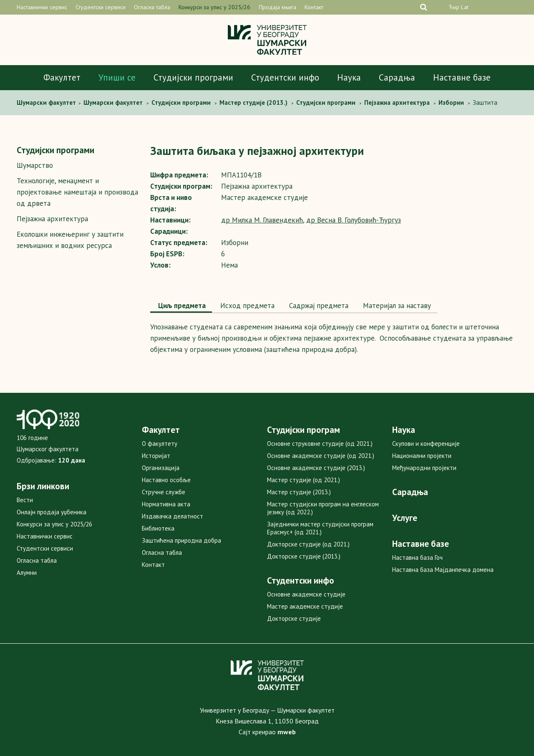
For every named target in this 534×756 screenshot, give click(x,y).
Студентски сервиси (101, 7)
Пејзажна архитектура (52, 219)
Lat (465, 7)
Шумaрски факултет (47, 102)
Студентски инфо (285, 77)
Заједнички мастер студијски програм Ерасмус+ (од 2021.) (320, 528)
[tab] (181, 306)
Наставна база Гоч (417, 558)
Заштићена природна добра (181, 540)
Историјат (156, 456)
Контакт (314, 7)
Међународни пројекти (424, 468)
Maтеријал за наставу (396, 306)
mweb (287, 732)
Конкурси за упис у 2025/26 (214, 7)
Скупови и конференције (426, 444)
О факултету (160, 444)
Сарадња (397, 77)
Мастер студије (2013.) (299, 492)
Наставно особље (166, 480)
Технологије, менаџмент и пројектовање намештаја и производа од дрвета (77, 192)
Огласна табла (152, 7)
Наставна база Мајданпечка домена (443, 570)
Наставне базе (462, 77)
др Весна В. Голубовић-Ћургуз (354, 220)
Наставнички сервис (42, 7)
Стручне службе (164, 492)
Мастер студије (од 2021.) (304, 480)
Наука (349, 77)
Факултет (62, 77)
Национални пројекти (422, 456)
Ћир (454, 7)
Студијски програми (193, 77)
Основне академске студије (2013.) (316, 468)
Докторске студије (294, 618)
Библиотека (158, 528)
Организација (161, 468)
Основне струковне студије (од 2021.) (320, 444)
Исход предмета (246, 306)
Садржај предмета (318, 306)
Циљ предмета (181, 306)
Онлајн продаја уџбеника (52, 512)
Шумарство (35, 165)
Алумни (27, 573)
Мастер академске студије (305, 606)
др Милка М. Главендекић (262, 220)
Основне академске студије (306, 594)
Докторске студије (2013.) (304, 556)
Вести (25, 500)
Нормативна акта (166, 504)
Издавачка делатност (173, 516)
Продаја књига (277, 7)
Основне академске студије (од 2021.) (321, 456)
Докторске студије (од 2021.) (308, 544)
